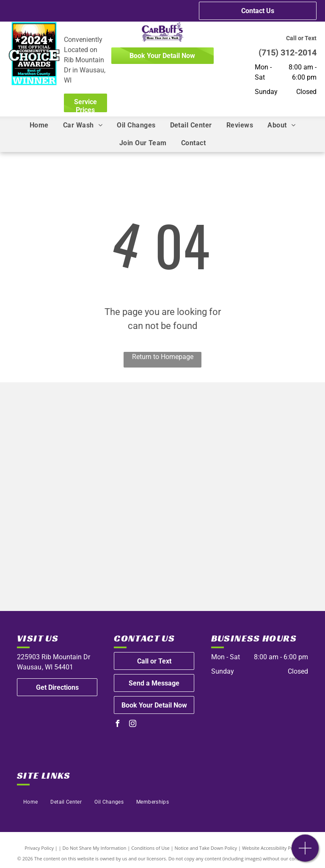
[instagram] (132, 725)
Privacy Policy (39, 848)
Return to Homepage (163, 357)
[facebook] (117, 725)
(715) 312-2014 (288, 53)
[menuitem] (39, 125)
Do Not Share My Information (95, 848)
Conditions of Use (150, 848)
